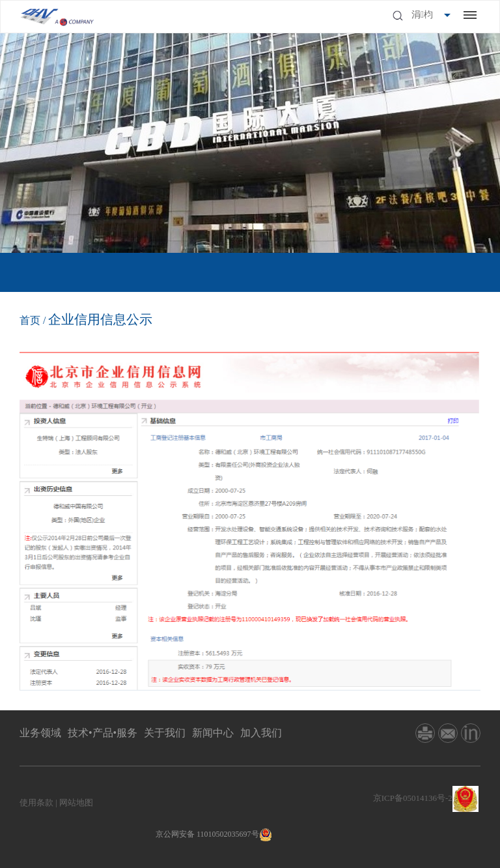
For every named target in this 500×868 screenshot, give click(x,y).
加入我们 (261, 733)
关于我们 (165, 733)
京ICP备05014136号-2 (413, 798)
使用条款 (36, 803)
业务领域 (40, 733)
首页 (30, 320)
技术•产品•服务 (103, 733)
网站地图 (76, 803)
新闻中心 (213, 733)
